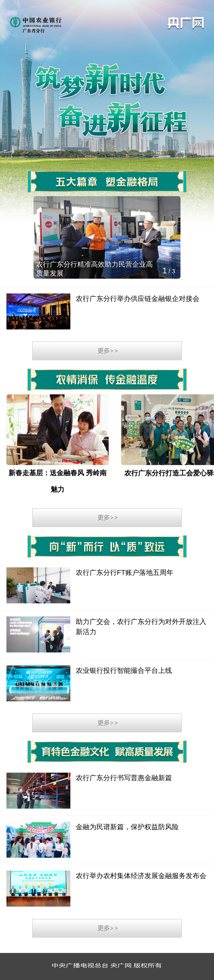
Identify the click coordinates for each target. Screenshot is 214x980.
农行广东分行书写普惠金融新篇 (124, 778)
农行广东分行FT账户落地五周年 (125, 572)
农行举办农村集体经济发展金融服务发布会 (141, 876)
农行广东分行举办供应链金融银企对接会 (138, 299)
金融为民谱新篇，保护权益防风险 (127, 827)
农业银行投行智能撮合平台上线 (124, 670)
